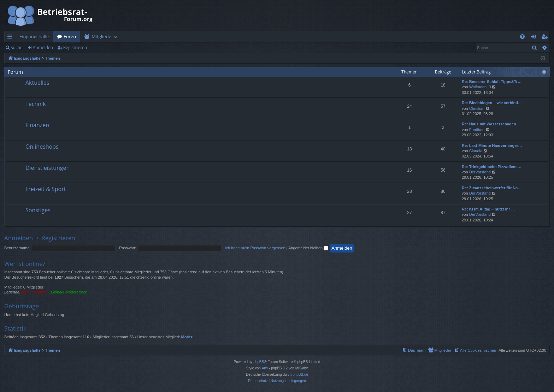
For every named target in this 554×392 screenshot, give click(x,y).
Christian (477, 108)
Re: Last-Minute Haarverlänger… (492, 145)
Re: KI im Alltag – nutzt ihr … (488, 209)
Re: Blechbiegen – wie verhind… (492, 103)
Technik (36, 104)
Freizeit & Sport (46, 189)
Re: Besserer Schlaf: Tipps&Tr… (492, 82)
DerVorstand (480, 172)
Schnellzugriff (11, 38)
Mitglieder (102, 36)
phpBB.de (300, 375)
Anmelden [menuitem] (535, 38)
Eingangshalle (34, 36)
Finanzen (37, 125)
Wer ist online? (25, 264)
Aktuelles (37, 83)
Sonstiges (38, 210)
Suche (17, 47)
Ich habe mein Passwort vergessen (255, 248)
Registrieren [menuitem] (546, 38)
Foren (70, 36)
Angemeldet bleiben (308, 248)
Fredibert (477, 130)
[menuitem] (522, 37)
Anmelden (43, 47)
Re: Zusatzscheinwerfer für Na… (492, 188)
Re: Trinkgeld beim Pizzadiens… (492, 167)
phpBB (259, 362)
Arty (265, 368)
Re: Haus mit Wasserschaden (489, 124)
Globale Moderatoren (69, 292)
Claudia (476, 151)
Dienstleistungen (48, 168)
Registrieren (75, 47)
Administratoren (35, 292)
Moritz (187, 337)
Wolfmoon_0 (480, 87)
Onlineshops (42, 147)
